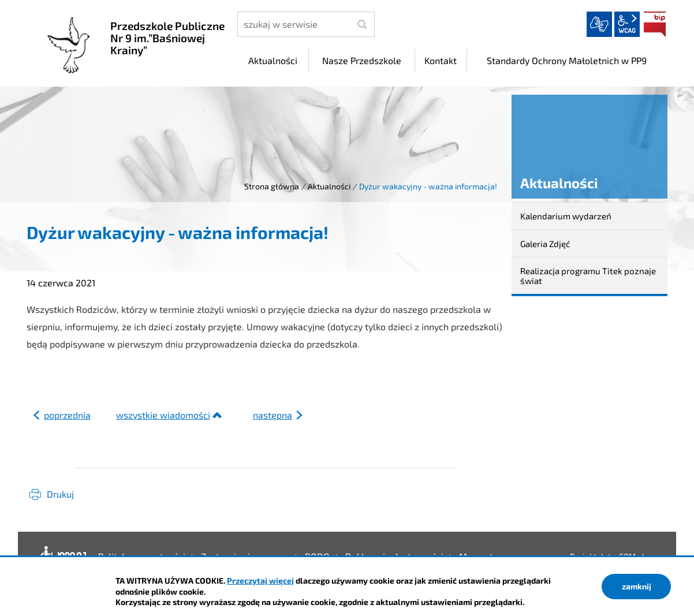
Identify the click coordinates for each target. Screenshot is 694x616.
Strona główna (272, 186)
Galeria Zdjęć (545, 244)
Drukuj (60, 494)
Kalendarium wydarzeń (566, 216)
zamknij (637, 586)
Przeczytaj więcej (260, 580)
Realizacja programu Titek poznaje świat (588, 276)
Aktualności (329, 186)
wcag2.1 (627, 24)
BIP (655, 24)
